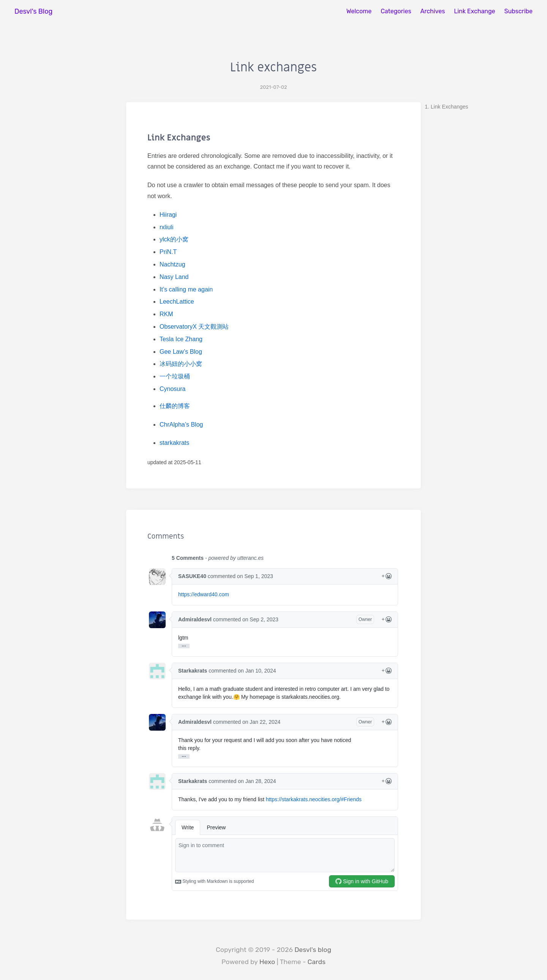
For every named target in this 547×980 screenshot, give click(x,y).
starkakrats (174, 443)
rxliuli (166, 227)
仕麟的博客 (175, 406)
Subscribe (518, 11)
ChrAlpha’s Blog (181, 425)
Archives (433, 11)
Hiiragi (168, 215)
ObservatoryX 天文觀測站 (194, 327)
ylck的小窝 (174, 239)
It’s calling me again (186, 289)
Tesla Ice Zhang (181, 339)
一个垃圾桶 (175, 376)
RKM (166, 314)
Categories (396, 11)
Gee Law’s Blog (181, 352)
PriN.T (168, 252)
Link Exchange (474, 11)
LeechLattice (177, 302)
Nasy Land (174, 277)
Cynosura (172, 389)
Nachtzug (172, 264)
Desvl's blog (313, 950)
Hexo (267, 962)
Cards (317, 962)
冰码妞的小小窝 (181, 364)
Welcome (359, 11)
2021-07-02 (274, 87)
